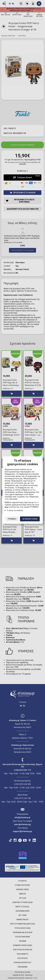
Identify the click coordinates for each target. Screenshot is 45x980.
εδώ (6, 507)
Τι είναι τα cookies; (15, 510)
